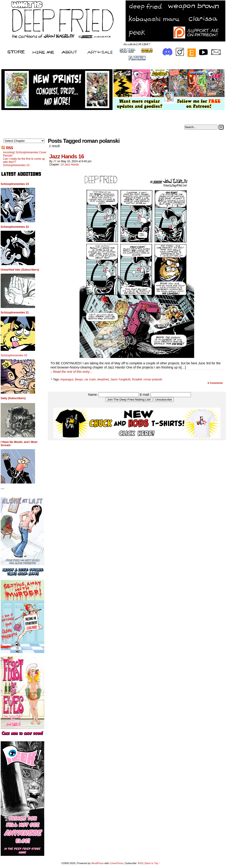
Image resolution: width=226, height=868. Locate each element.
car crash (90, 379)
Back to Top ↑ (153, 863)
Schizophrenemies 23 (16, 165)
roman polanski (153, 379)
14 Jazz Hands (70, 165)
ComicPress (116, 863)
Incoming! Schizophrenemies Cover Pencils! (25, 154)
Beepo (79, 379)
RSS (9, 148)
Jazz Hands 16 (67, 156)
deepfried (103, 379)
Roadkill (137, 379)
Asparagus (67, 379)
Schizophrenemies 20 (14, 355)
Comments (215, 383)
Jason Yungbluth (120, 379)
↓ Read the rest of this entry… (72, 372)
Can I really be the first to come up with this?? (24, 160)
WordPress (97, 863)
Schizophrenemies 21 (15, 313)
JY (55, 161)
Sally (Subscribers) (13, 398)
